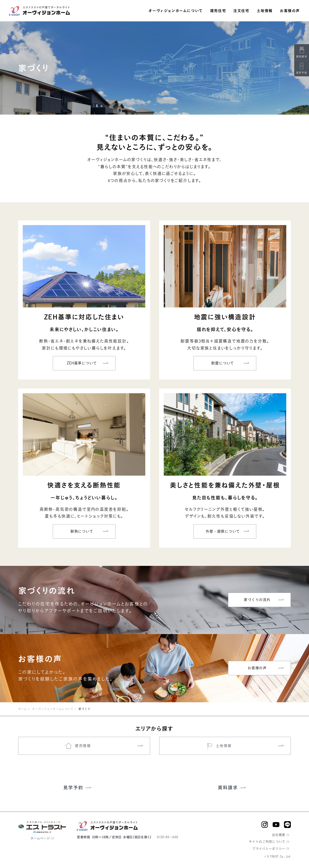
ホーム (23, 709)
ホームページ (40, 838)
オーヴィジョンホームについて (53, 709)
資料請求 (228, 788)
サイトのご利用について (267, 842)
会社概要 (279, 835)
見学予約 (73, 788)
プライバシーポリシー (269, 849)
